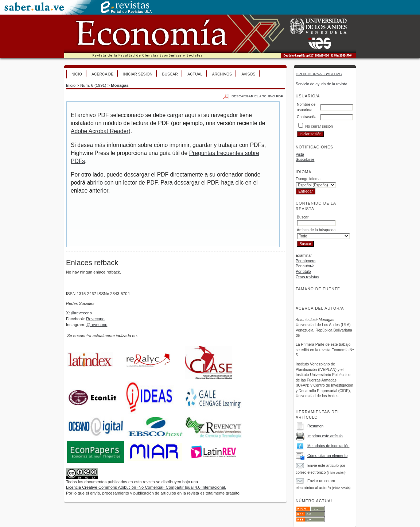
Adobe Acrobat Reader (100, 131)
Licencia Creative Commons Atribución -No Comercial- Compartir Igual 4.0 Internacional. (146, 487)
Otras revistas (307, 277)
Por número (306, 261)
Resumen (315, 426)
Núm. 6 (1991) (93, 85)
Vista (300, 154)
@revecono (81, 313)
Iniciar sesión (138, 74)
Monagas (120, 85)
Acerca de (102, 74)
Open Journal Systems (319, 74)
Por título (303, 272)
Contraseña (307, 117)
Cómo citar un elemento (327, 456)
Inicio (76, 74)
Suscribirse (305, 160)
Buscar (170, 74)
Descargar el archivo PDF (257, 96)
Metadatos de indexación (328, 446)
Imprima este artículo (325, 436)
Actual (195, 74)
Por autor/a (305, 266)
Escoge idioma (308, 179)
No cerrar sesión (319, 126)
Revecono (95, 319)
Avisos (248, 74)
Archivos (222, 74)
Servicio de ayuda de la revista (322, 84)
